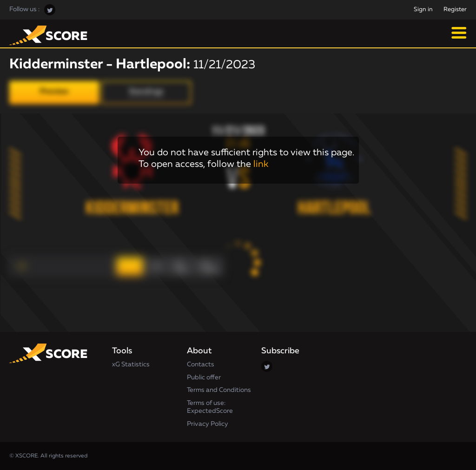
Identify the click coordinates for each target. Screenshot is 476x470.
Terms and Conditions (219, 390)
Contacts (201, 364)
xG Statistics (131, 364)
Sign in (423, 10)
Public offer (204, 377)
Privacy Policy (208, 424)
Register (455, 10)
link (261, 164)
